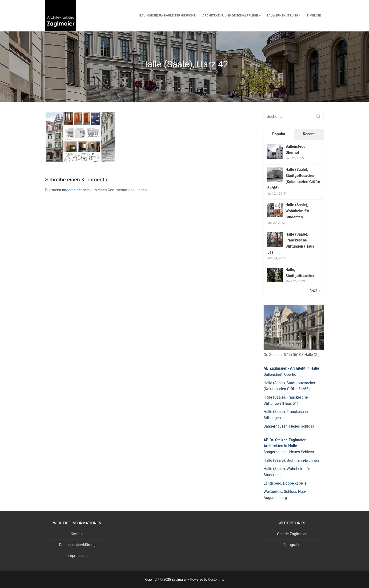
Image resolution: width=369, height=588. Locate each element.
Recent (309, 134)
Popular (279, 134)
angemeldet (72, 190)
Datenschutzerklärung (77, 545)
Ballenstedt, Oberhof (281, 374)
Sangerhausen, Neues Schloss (289, 426)
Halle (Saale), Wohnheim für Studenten (297, 211)
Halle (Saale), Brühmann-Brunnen (291, 460)
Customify (215, 580)
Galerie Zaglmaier (292, 534)
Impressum (77, 556)
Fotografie (292, 545)
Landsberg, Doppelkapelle (285, 483)
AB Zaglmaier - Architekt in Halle (291, 368)
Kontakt (77, 534)
